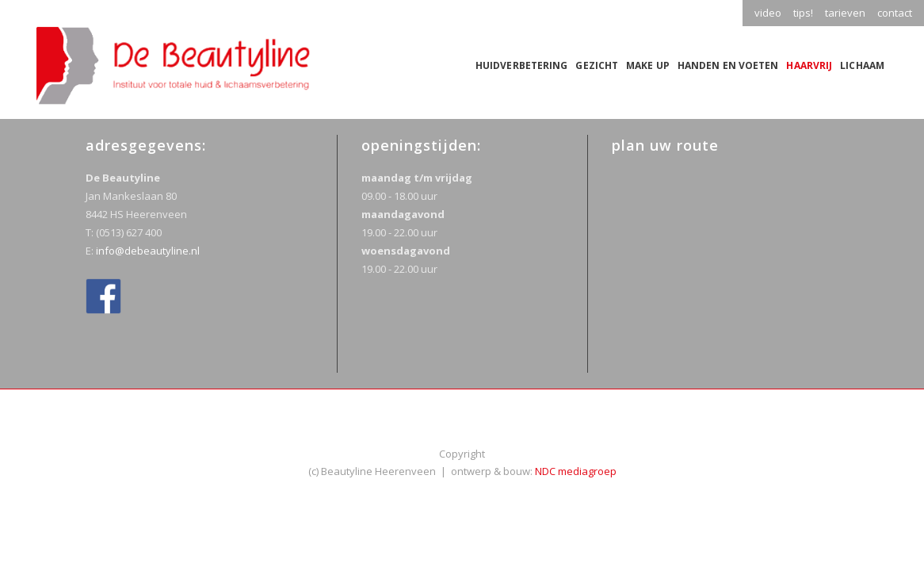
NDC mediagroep (576, 471)
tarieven (845, 13)
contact (895, 13)
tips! (803, 13)
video (768, 13)
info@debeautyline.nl (148, 251)
